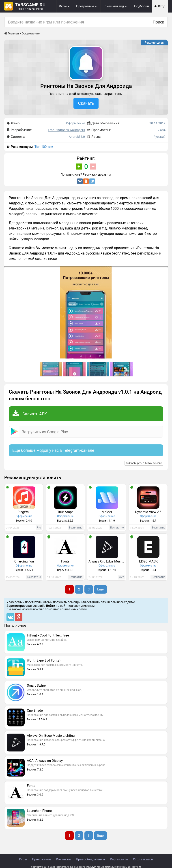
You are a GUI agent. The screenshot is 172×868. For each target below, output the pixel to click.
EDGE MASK (148, 561)
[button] (164, 270)
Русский (159, 137)
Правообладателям (90, 859)
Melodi (107, 512)
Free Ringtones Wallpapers (66, 130)
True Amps (65, 512)
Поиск (158, 22)
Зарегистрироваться (22, 606)
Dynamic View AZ (148, 512)
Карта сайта (119, 859)
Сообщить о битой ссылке (144, 463)
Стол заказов (143, 859)
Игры (23, 859)
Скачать (86, 103)
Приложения (41, 859)
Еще (100, 589)
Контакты (63, 859)
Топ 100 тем (44, 147)
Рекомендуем (154, 42)
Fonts (65, 561)
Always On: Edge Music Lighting (107, 561)
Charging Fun (24, 561)
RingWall (24, 512)
